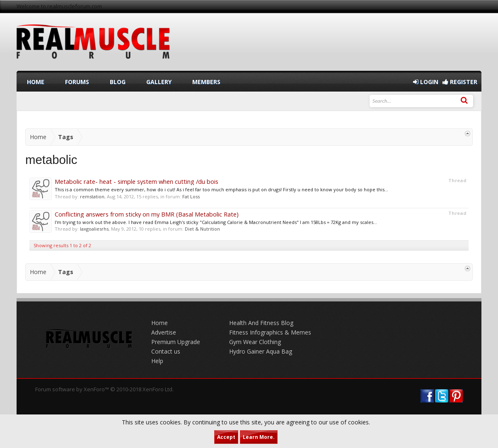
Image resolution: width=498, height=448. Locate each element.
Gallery (159, 82)
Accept (226, 437)
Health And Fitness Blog (261, 323)
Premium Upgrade (176, 342)
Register (460, 82)
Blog (118, 82)
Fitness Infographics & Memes (270, 332)
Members (206, 82)
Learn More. (259, 437)
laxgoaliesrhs (94, 229)
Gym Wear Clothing (255, 342)
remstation (92, 196)
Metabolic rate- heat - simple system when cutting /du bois (137, 181)
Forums (77, 82)
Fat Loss (191, 196)
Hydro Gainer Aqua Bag (261, 351)
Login (426, 82)
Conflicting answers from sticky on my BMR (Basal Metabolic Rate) (147, 214)
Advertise (164, 332)
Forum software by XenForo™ (104, 389)
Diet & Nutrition (202, 229)
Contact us (166, 351)
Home (36, 82)
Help (157, 361)
